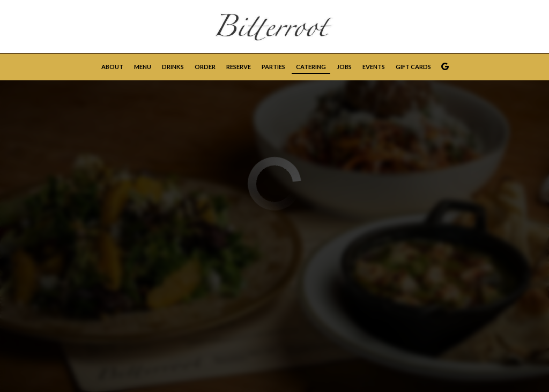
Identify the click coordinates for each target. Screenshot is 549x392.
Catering (311, 67)
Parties (273, 67)
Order (205, 67)
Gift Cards (413, 67)
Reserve (239, 67)
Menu (143, 67)
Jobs (344, 67)
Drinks (173, 67)
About (112, 67)
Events (374, 67)
